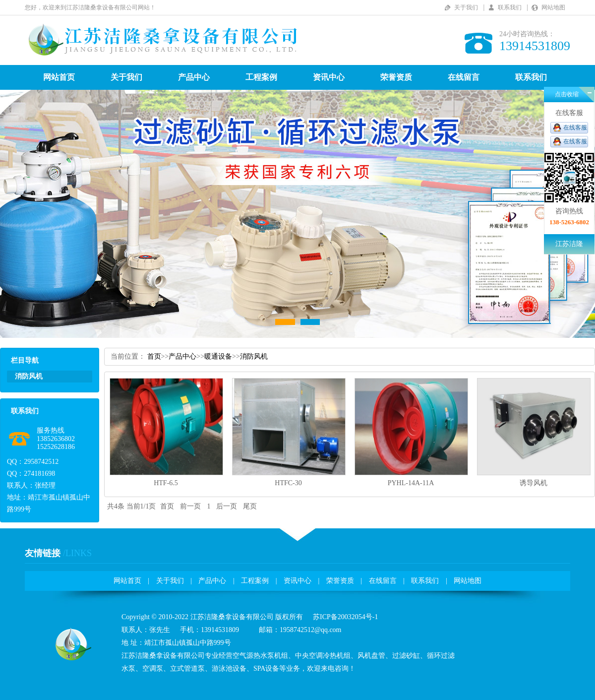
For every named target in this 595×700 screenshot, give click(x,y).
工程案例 (261, 77)
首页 (154, 356)
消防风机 (254, 356)
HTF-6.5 (166, 483)
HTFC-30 (288, 483)
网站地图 (553, 7)
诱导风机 (534, 483)
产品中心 (194, 77)
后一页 (227, 506)
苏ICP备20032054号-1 (345, 617)
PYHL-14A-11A (411, 483)
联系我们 (510, 7)
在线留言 (464, 77)
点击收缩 (567, 94)
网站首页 (59, 77)
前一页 (190, 506)
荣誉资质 (396, 77)
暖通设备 (218, 356)
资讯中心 (329, 77)
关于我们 (466, 7)
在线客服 (575, 127)
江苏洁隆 (569, 244)
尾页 (250, 506)
